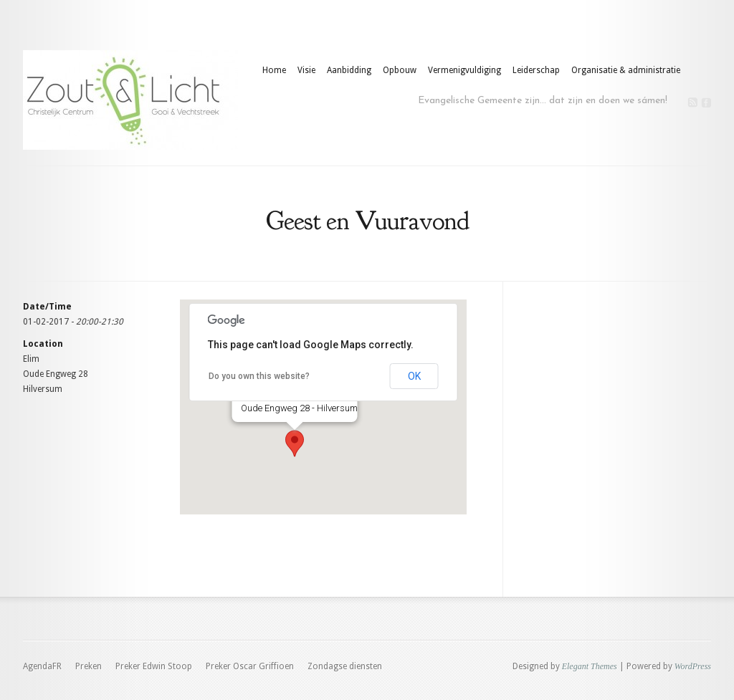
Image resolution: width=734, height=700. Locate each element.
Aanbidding (349, 70)
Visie (306, 70)
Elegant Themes (590, 666)
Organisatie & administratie (626, 70)
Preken (89, 666)
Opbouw (400, 70)
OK (414, 376)
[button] (295, 444)
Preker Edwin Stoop (154, 666)
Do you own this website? (259, 376)
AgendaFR (42, 666)
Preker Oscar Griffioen (250, 666)
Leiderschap (536, 70)
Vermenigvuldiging (464, 70)
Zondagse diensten (345, 666)
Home (274, 70)
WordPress (693, 666)
